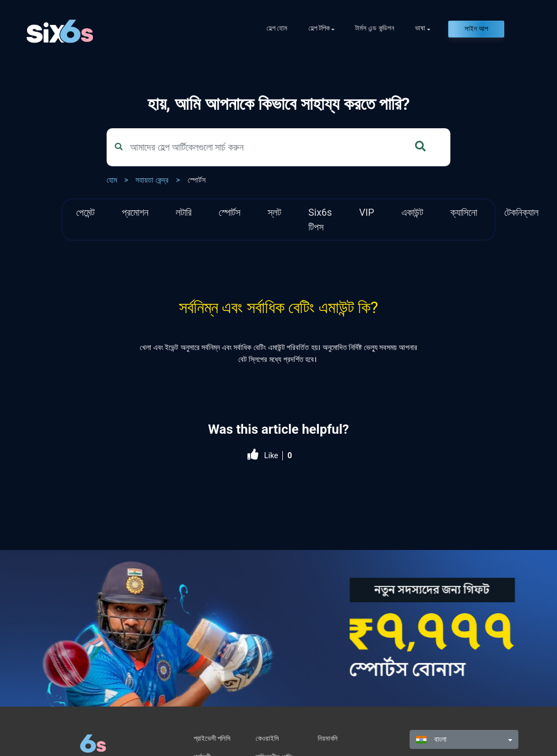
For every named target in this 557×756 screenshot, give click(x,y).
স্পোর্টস (197, 180)
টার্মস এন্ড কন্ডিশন (375, 28)
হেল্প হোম (277, 28)
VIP (367, 212)
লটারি (184, 212)
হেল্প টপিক (319, 28)
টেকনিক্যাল (521, 212)
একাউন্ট (412, 212)
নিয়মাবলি (328, 738)
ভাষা (420, 28)
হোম (112, 180)
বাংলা (431, 739)
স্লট (274, 212)
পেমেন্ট (85, 212)
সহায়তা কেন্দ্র (152, 180)
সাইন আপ (476, 29)
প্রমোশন (135, 212)
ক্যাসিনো (464, 212)
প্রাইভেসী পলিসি (212, 738)
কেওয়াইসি (267, 738)
